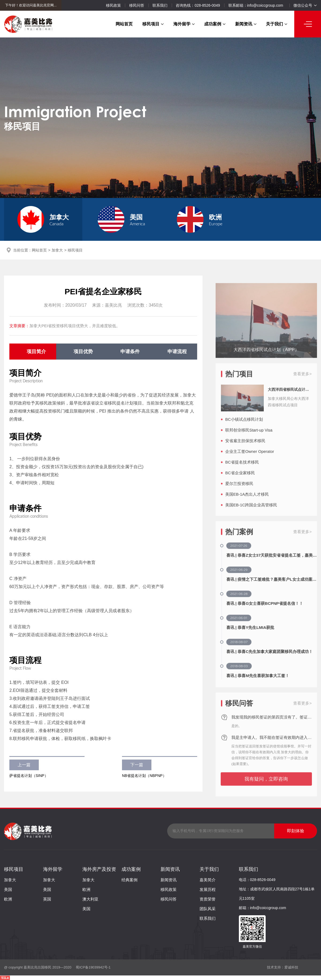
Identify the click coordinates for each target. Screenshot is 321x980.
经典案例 (129, 880)
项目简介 (36, 352)
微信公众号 (305, 5)
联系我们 (160, 5)
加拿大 (57, 250)
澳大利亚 (90, 899)
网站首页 (124, 24)
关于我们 (277, 24)
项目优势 (83, 352)
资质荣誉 (208, 899)
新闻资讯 (246, 24)
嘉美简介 (208, 880)
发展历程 (208, 889)
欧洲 (8, 899)
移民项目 (153, 24)
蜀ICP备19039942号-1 (93, 967)
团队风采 (208, 909)
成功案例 (215, 24)
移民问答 (137, 5)
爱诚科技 (291, 967)
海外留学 (184, 24)
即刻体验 (296, 831)
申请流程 (177, 352)
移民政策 (113, 5)
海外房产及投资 (99, 869)
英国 (47, 899)
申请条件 (130, 352)
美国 (8, 889)
